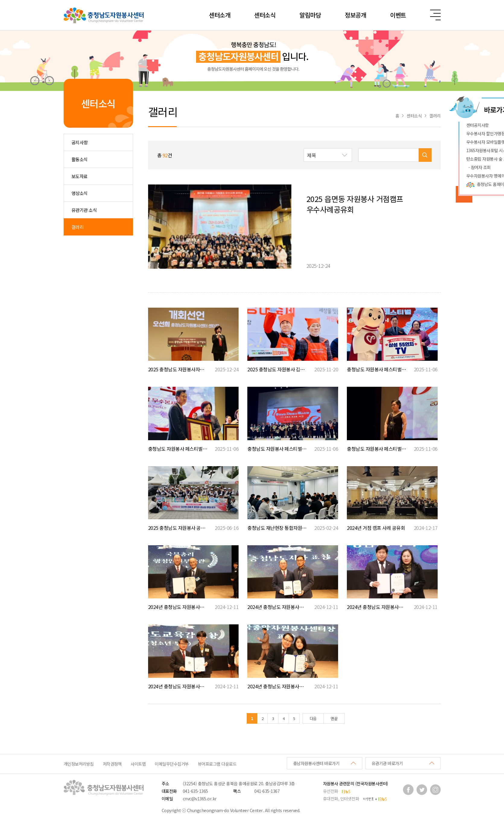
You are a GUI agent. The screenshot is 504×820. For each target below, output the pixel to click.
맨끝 (334, 718)
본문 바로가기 (0, 0)
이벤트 (398, 15)
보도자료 (80, 176)
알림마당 (310, 15)
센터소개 (220, 15)
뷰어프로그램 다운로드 (217, 764)
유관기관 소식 (84, 210)
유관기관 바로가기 (387, 763)
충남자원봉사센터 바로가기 (316, 763)
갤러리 (78, 227)
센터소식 (265, 15)
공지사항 (80, 142)
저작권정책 (112, 764)
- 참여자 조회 (479, 167)
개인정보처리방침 (79, 764)
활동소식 (80, 159)
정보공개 (355, 15)
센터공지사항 (478, 125)
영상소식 (80, 193)
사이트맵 (138, 764)
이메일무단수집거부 (172, 764)
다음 (313, 718)
